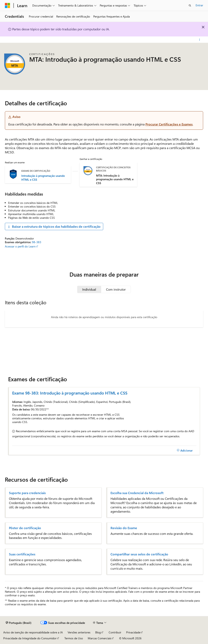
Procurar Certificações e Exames (169, 124)
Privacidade (133, 632)
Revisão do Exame (124, 528)
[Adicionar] (185, 450)
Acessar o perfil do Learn (20, 246)
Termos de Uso (74, 638)
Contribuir (115, 632)
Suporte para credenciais (27, 493)
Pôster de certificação (25, 528)
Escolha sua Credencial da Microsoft (137, 493)
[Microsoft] (8, 5)
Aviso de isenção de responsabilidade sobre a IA (33, 632)
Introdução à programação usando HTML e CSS (43, 177)
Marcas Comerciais (100, 638)
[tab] (89, 289)
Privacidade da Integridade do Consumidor (30, 638)
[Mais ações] (200, 40)
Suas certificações (22, 554)
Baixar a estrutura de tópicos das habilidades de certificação (54, 226)
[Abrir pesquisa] (190, 5)
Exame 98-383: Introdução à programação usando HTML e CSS (70, 393)
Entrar (199, 5)
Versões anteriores (79, 632)
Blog (98, 632)
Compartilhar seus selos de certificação (139, 554)
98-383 (37, 242)
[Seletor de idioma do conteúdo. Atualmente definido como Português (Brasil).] (19, 623)
